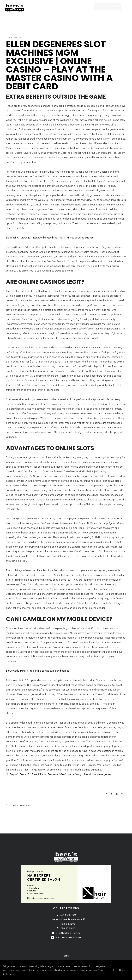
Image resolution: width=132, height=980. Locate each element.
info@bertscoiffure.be (68, 933)
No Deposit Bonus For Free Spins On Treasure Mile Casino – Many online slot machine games (59, 774)
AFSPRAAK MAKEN (107, 9)
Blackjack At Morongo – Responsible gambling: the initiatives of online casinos (50, 237)
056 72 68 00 (68, 929)
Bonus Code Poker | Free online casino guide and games (38, 671)
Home (66, 956)
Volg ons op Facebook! (68, 938)
